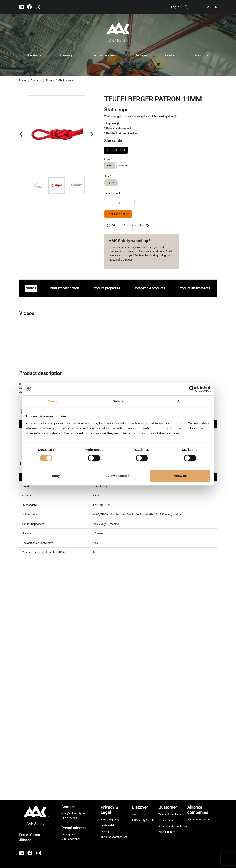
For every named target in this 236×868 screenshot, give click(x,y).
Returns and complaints (173, 826)
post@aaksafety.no (73, 813)
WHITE (123, 165)
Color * (108, 159)
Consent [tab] (54, 401)
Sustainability (109, 825)
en (215, 7)
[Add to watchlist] (136, 225)
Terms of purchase (170, 814)
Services (141, 55)
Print (112, 225)
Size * (108, 176)
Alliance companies (198, 810)
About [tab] (182, 401)
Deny (56, 476)
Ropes (50, 80)
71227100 (72, 818)
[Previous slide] (21, 134)
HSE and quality (110, 819)
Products (35, 55)
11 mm (111, 182)
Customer (168, 807)
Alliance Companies (199, 819)
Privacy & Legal (109, 810)
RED (110, 165)
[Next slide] (92, 134)
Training (66, 55)
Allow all (180, 476)
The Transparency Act (114, 837)
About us (201, 55)
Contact (171, 55)
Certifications (166, 820)
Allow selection (118, 476)
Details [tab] (118, 401)
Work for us (139, 814)
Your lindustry (167, 832)
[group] (36, 185)
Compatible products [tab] (149, 288)
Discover (140, 807)
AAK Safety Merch (143, 820)
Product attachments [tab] (194, 288)
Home (23, 80)
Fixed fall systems (103, 55)
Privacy (105, 831)
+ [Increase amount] (131, 203)
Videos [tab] (31, 288)
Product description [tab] (64, 288)
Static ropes (66, 80)
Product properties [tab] (106, 288)
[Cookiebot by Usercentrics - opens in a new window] (192, 389)
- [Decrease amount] (108, 203)
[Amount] (119, 203)
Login (175, 7)
